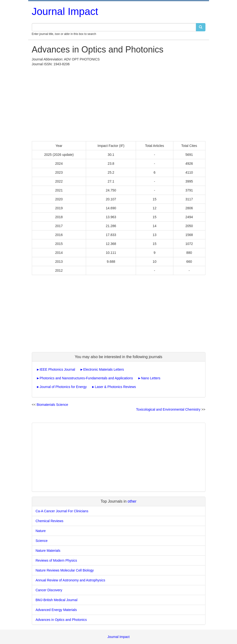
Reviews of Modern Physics (56, 560)
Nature (41, 531)
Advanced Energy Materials (56, 610)
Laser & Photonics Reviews (115, 387)
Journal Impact (65, 11)
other (132, 501)
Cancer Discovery (49, 590)
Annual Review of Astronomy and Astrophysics (71, 580)
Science (42, 541)
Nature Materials (48, 551)
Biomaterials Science (52, 405)
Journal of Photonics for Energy (63, 387)
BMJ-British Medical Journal (57, 600)
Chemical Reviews (50, 521)
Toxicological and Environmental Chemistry (168, 409)
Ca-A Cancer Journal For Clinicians (62, 511)
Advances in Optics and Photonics (61, 620)
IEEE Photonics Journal (57, 369)
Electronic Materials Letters (104, 369)
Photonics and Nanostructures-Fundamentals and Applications (86, 378)
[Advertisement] (119, 103)
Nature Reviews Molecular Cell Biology (65, 570)
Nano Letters (151, 378)
